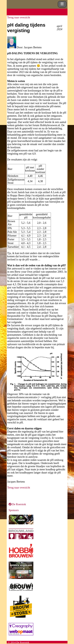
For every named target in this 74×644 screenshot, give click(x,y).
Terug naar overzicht (19, 17)
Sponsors (14, 510)
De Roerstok (17, 504)
